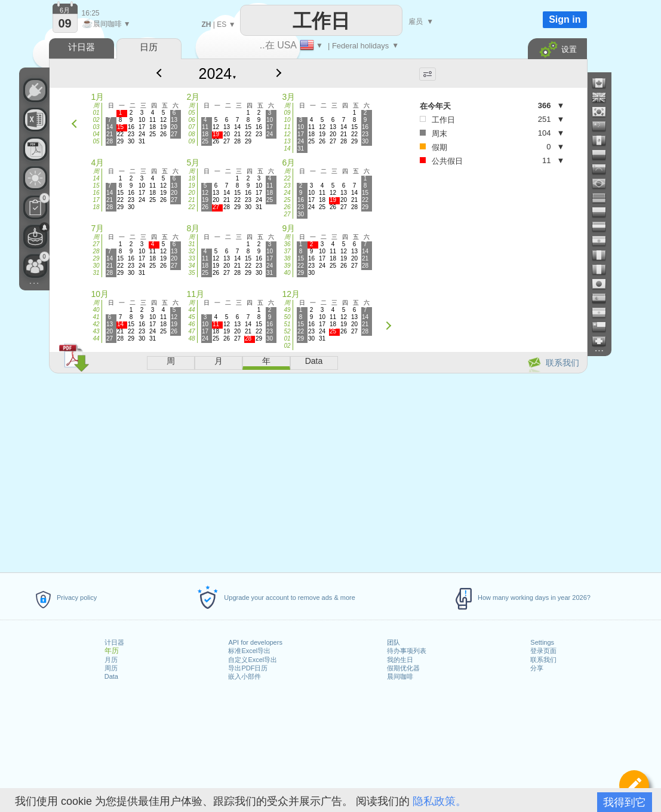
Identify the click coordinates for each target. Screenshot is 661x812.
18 (96, 207)
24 (287, 193)
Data (111, 676)
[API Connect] (35, 90)
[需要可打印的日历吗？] (35, 149)
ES (222, 24)
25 (287, 200)
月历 (111, 660)
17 (96, 200)
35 (191, 273)
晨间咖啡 (400, 676)
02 (96, 120)
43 (96, 331)
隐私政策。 (439, 801)
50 (287, 317)
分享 (537, 668)
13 (287, 141)
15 (96, 186)
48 (191, 338)
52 (287, 331)
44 (96, 338)
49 (287, 310)
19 (191, 186)
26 (287, 207)
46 (191, 324)
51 (287, 324)
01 (96, 113)
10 (287, 120)
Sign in (565, 19)
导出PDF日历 (248, 668)
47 (191, 331)
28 (96, 251)
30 (96, 266)
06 (191, 120)
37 (287, 251)
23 (287, 186)
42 (96, 324)
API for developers (255, 642)
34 (191, 266)
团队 (393, 642)
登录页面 (543, 651)
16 (96, 193)
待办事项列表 (407, 651)
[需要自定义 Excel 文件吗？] (35, 119)
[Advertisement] (318, 471)
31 (96, 273)
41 (96, 317)
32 (191, 251)
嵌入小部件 (245, 676)
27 (287, 214)
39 (287, 266)
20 (191, 193)
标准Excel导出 (249, 651)
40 (287, 273)
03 (96, 127)
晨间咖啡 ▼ (106, 24)
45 (191, 317)
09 (191, 141)
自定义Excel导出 (253, 660)
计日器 (114, 642)
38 (287, 258)
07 (191, 127)
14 (287, 148)
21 (191, 200)
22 (191, 207)
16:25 (91, 13)
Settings (542, 642)
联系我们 (543, 660)
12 (287, 134)
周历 (111, 668)
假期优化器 (403, 668)
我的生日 (400, 660)
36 (287, 244)
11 (287, 127)
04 (96, 134)
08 (191, 134)
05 (96, 141)
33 (191, 258)
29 (96, 258)
